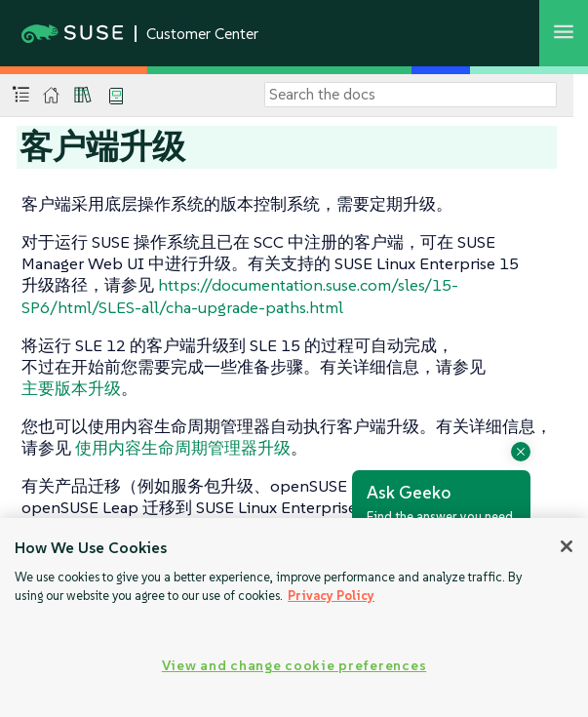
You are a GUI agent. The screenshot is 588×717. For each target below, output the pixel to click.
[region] (294, 617)
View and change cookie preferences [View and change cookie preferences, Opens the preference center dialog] (294, 665)
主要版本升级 (71, 388)
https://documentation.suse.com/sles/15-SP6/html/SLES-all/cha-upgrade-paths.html (240, 296)
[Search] (411, 95)
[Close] (567, 546)
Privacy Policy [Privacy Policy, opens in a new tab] (331, 596)
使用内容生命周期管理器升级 (183, 448)
